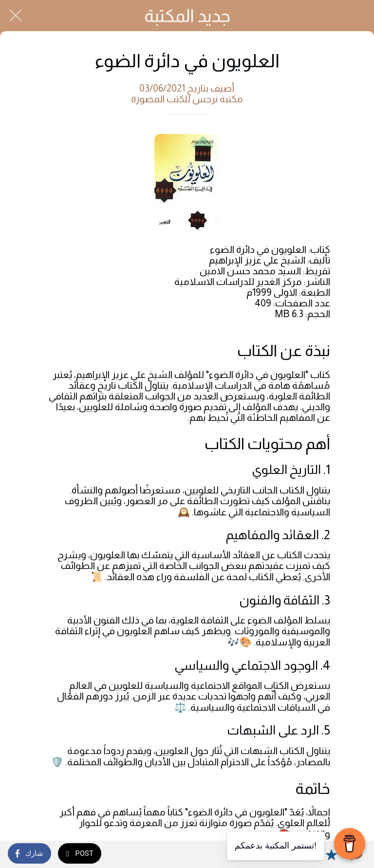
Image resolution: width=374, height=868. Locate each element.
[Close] (16, 16)
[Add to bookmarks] (331, 854)
